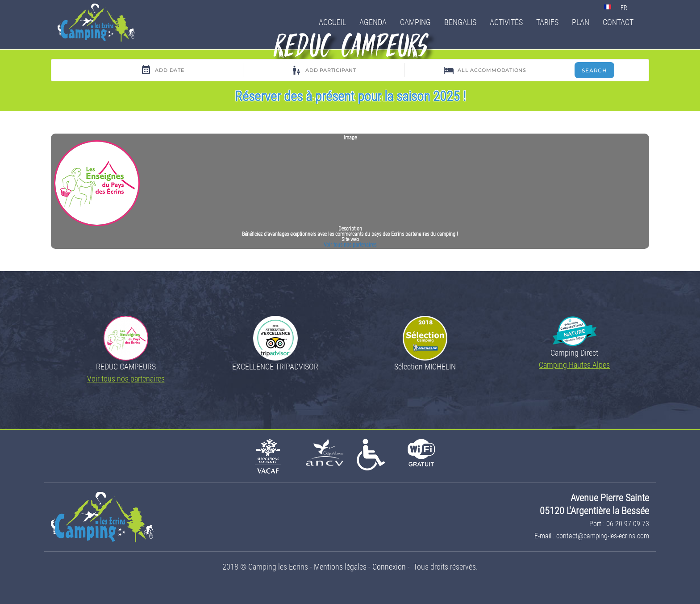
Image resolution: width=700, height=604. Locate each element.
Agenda (373, 22)
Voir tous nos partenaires (350, 245)
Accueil (332, 22)
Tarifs (547, 22)
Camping (415, 22)
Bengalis (460, 22)
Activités (506, 22)
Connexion (389, 567)
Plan (581, 22)
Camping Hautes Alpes (574, 365)
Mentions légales (340, 567)
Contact (618, 22)
